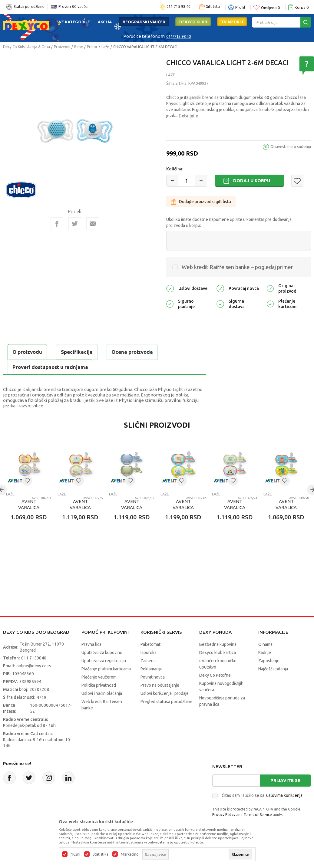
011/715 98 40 (178, 36)
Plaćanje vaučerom (99, 677)
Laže (105, 47)
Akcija (105, 22)
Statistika (101, 854)
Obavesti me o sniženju (291, 146)
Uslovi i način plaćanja (102, 693)
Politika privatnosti (99, 685)
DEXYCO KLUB (193, 22)
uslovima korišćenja (284, 795)
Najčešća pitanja (273, 669)
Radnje (265, 653)
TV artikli (232, 22)
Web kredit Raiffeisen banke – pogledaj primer (237, 267)
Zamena (148, 661)
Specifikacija (77, 352)
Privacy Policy (224, 815)
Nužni (75, 854)
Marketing (130, 854)
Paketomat (150, 644)
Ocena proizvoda (132, 352)
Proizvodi (62, 47)
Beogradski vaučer (144, 22)
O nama (265, 644)
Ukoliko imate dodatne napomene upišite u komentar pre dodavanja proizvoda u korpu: (229, 222)
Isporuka (149, 653)
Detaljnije (188, 116)
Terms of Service (258, 815)
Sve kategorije (73, 22)
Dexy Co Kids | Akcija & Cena (26, 47)
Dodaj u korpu (252, 181)
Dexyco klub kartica (218, 653)
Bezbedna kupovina (218, 644)
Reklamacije (152, 669)
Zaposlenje (269, 661)
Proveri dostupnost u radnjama (50, 367)
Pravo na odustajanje (160, 685)
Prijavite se (285, 780)
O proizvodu (27, 352)
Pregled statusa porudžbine (167, 702)
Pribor (92, 47)
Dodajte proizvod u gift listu (201, 202)
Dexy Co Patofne (215, 675)
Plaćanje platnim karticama (106, 669)
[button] (297, 181)
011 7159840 (34, 658)
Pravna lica (91, 644)
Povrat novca (153, 677)
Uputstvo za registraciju (104, 661)
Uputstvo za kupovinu (102, 653)
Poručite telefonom (144, 36)
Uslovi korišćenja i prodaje (165, 693)
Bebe (79, 47)
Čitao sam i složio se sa (262, 795)
